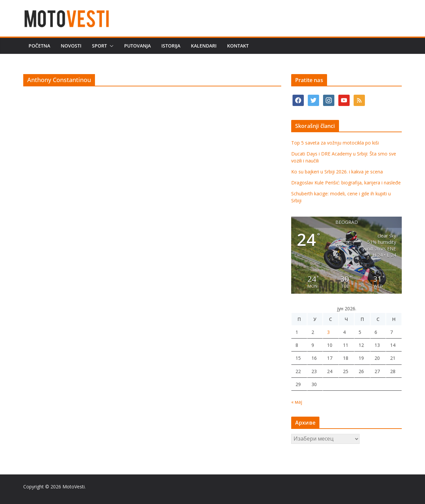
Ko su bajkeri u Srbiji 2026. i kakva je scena (337, 172)
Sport (99, 46)
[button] (110, 46)
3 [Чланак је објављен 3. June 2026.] (328, 332)
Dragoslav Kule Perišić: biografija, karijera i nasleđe (346, 183)
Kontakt (238, 46)
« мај (297, 402)
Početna (39, 46)
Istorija (171, 46)
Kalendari (204, 46)
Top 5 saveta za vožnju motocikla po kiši (335, 143)
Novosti (71, 46)
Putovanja (137, 46)
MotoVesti (74, 487)
